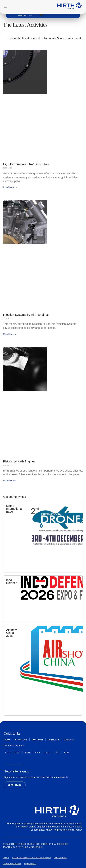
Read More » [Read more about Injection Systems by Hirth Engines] (10, 334)
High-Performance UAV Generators (26, 164)
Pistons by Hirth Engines (19, 461)
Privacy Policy (60, 858)
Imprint (6, 858)
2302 (66, 752)
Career (69, 740)
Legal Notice (30, 864)
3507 (47, 752)
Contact (53, 740)
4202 (27, 752)
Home (7, 740)
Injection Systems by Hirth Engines (26, 315)
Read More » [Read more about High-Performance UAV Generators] (10, 187)
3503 (37, 752)
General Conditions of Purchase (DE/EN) (32, 858)
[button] (5, 7)
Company (21, 740)
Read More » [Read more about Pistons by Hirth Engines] (10, 481)
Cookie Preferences (12, 864)
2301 (57, 752)
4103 (8, 752)
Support (38, 740)
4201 (18, 752)
